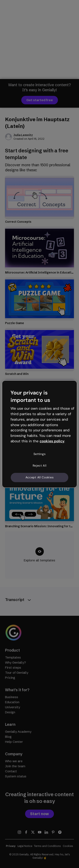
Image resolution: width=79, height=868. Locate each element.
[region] (39, 434)
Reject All (40, 466)
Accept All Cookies (40, 477)
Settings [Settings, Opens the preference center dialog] (40, 454)
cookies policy (52, 441)
